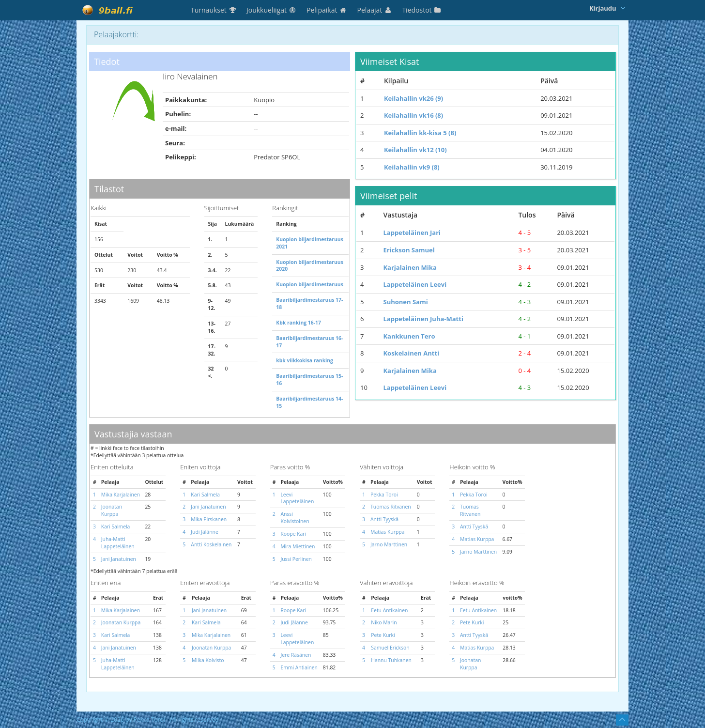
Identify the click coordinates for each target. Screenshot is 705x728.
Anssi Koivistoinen (295, 518)
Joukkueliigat (272, 10)
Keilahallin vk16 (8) (414, 115)
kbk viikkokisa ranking (305, 360)
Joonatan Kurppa (112, 510)
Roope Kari (293, 534)
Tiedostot (422, 10)
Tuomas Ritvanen (391, 507)
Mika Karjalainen (121, 495)
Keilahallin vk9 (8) (412, 167)
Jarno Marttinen (389, 544)
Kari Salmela (116, 527)
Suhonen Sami (405, 302)
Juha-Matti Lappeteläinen (118, 543)
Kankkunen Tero (409, 336)
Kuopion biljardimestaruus (310, 284)
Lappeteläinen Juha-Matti (423, 319)
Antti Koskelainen (211, 544)
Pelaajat (375, 10)
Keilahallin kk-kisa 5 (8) (420, 133)
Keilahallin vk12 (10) (415, 150)
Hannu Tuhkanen (391, 660)
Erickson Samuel (409, 250)
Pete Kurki (383, 635)
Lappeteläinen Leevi (415, 284)
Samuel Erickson (390, 648)
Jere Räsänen (296, 655)
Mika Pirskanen (209, 519)
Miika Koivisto (208, 660)
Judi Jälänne (204, 532)
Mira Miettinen (298, 546)
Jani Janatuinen (119, 559)
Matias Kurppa (387, 532)
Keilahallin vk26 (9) (414, 98)
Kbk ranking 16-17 (299, 323)
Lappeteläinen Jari (412, 232)
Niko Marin (384, 622)
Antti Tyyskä (384, 519)
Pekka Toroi (384, 495)
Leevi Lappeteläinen (297, 498)
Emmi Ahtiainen (299, 667)
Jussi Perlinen (296, 559)
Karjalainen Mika (410, 267)
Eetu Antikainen (389, 610)
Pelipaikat (327, 10)
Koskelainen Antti (411, 353)
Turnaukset (214, 10)
